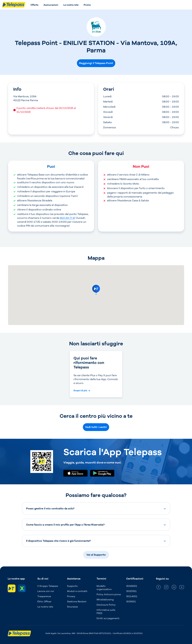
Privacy (71, 596)
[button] (96, 509)
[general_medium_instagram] (166, 588)
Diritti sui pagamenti (108, 618)
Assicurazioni (51, 5)
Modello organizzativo (104, 588)
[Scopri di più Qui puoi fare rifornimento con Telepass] (82, 391)
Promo (87, 5)
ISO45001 (132, 586)
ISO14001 (132, 596)
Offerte (34, 5)
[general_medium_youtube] (182, 588)
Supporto (72, 586)
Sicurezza (72, 607)
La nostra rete (71, 5)
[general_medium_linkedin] (174, 588)
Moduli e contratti (77, 591)
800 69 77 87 (68, 218)
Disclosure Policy (106, 605)
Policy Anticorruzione (109, 594)
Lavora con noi (46, 591)
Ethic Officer (44, 602)
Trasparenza (44, 596)
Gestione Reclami (77, 602)
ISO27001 (131, 591)
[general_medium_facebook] (158, 588)
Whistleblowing (105, 600)
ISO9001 (131, 602)
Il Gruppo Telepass (48, 586)
